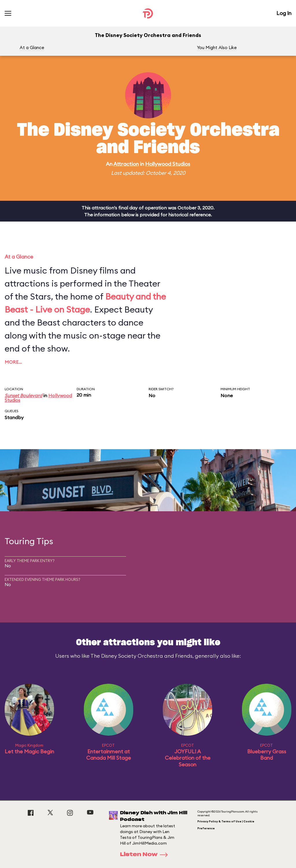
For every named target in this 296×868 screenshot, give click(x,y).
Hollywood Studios (168, 164)
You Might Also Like (217, 48)
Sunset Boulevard (23, 395)
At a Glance (32, 48)
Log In (284, 13)
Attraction (126, 164)
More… (13, 362)
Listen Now (146, 855)
